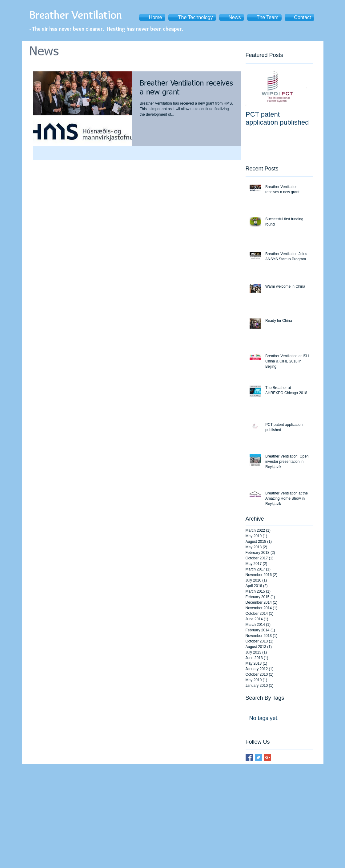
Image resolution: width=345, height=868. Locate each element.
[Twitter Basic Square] (258, 757)
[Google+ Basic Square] (268, 757)
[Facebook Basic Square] (249, 757)
